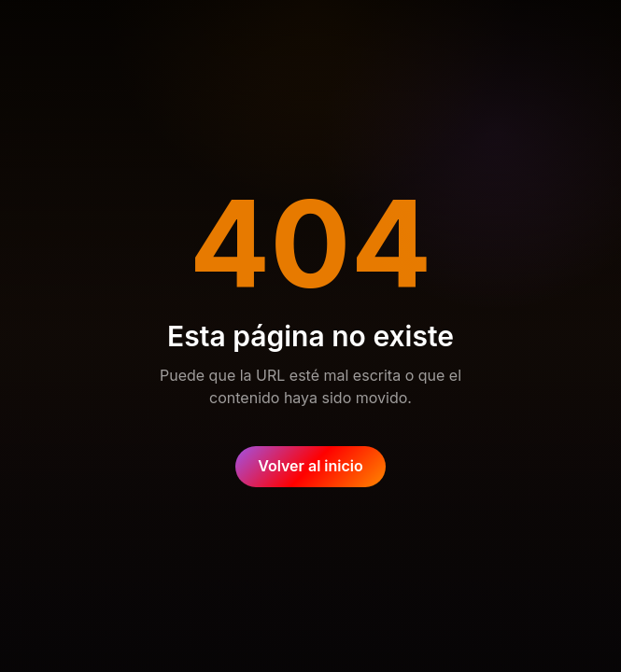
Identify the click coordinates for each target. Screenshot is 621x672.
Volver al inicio (310, 466)
